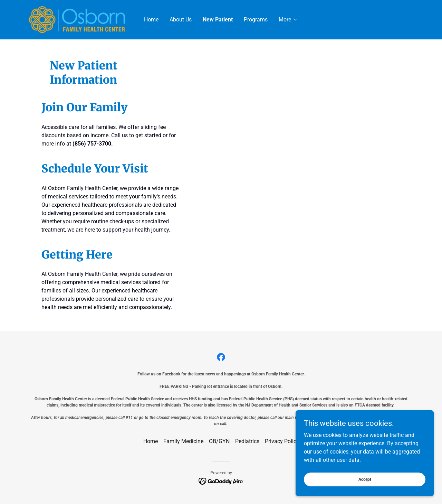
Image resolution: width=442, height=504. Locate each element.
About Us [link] (181, 20)
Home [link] (151, 20)
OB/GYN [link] (219, 441)
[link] (77, 19)
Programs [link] (256, 20)
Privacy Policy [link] (282, 441)
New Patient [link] (218, 20)
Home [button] (151, 441)
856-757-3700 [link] (392, 20)
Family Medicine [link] (183, 441)
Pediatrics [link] (247, 441)
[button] (288, 20)
